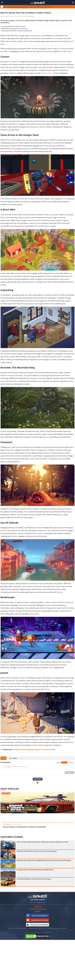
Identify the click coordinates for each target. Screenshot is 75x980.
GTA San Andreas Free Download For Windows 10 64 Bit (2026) (24, 827)
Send (70, 773)
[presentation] (8, 758)
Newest (64, 762)
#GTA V (15, 7)
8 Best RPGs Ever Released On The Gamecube (15, 29)
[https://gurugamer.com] (38, 896)
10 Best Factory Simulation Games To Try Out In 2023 (34, 750)
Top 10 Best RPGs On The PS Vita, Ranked (13, 27)
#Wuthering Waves (33, 7)
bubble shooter (47, 73)
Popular (71, 762)
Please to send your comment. (15, 767)
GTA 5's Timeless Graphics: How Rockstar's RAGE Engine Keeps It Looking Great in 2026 (42, 842)
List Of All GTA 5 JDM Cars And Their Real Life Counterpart (34, 879)
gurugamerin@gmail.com (38, 902)
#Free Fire (23, 7)
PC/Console (29, 16)
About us (37, 907)
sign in (9, 767)
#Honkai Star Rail (45, 7)
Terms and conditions (37, 909)
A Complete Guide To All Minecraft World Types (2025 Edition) (35, 870)
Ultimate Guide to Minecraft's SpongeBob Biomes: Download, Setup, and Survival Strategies (44, 860)
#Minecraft (8, 7)
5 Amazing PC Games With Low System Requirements (17, 31)
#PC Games (13, 758)
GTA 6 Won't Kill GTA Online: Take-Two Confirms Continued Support (37, 851)
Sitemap (37, 911)
